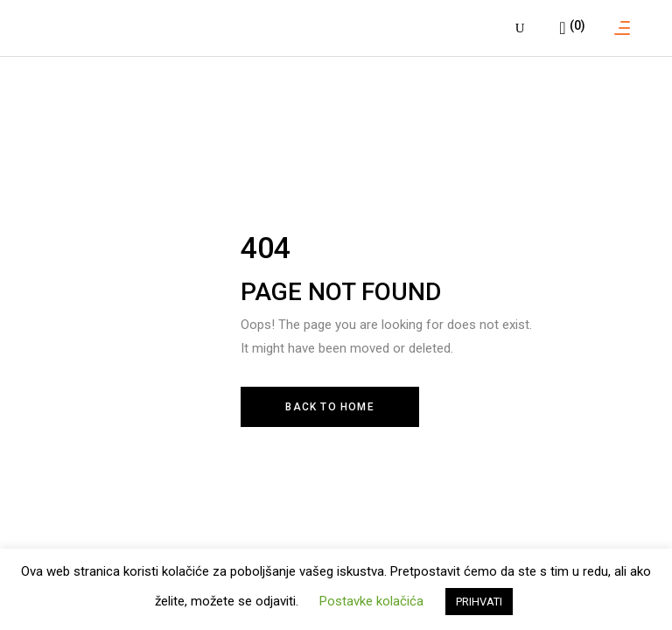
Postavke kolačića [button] (371, 601)
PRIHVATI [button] (479, 602)
